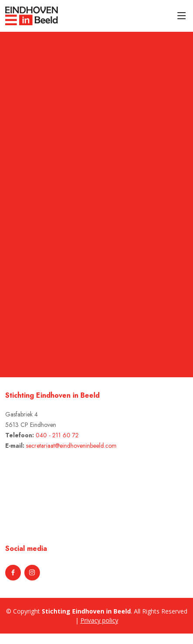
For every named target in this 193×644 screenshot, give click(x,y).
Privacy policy (99, 620)
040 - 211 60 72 (57, 435)
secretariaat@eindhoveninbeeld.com (71, 446)
